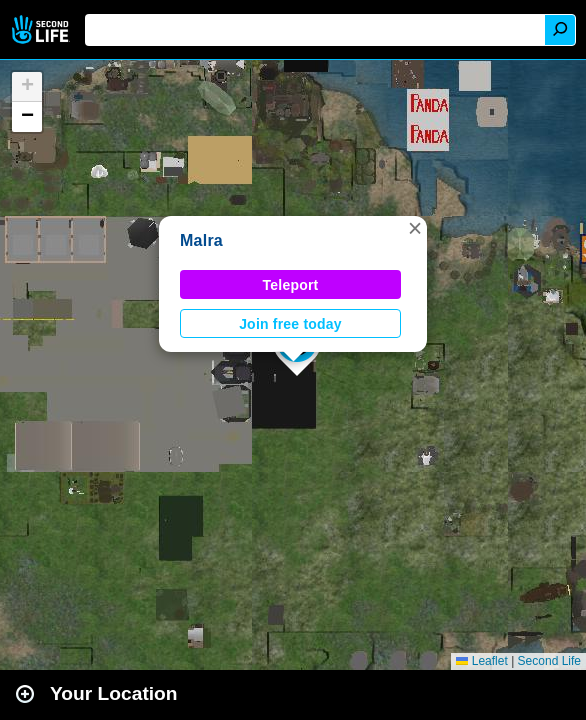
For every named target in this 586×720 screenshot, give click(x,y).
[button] (415, 228)
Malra (201, 240)
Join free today (290, 324)
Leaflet (481, 661)
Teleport (291, 285)
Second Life (42, 29)
